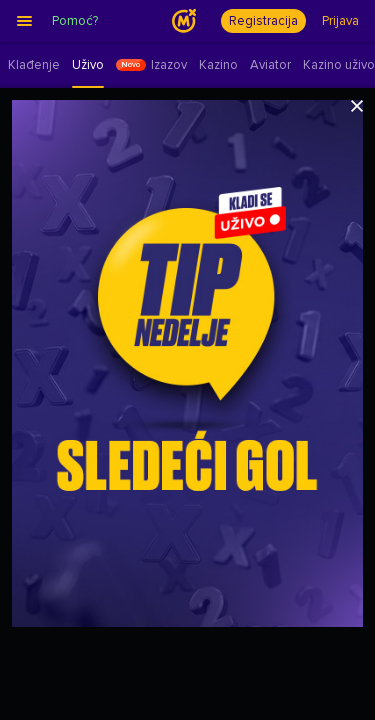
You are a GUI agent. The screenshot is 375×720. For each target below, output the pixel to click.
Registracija (263, 21)
